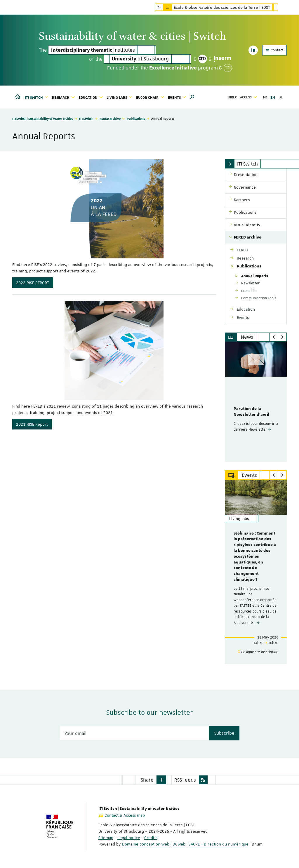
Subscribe (224, 733)
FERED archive (110, 118)
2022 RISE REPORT (33, 283)
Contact (274, 50)
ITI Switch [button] (37, 97)
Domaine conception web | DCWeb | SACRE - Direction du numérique (185, 844)
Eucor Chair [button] (150, 97)
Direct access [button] (242, 97)
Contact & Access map (125, 815)
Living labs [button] (120, 97)
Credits (151, 838)
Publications (136, 118)
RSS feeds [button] (185, 780)
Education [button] (91, 97)
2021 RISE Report (32, 424)
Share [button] (147, 780)
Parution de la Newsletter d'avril (251, 412)
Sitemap (106, 838)
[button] (192, 97)
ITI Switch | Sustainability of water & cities (43, 118)
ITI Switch (86, 118)
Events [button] (177, 97)
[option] (256, 402)
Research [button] (64, 97)
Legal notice (129, 838)
